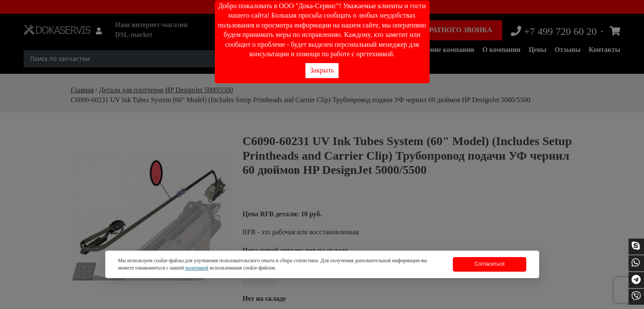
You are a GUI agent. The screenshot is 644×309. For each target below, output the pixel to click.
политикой (197, 268)
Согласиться (489, 264)
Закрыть (322, 70)
